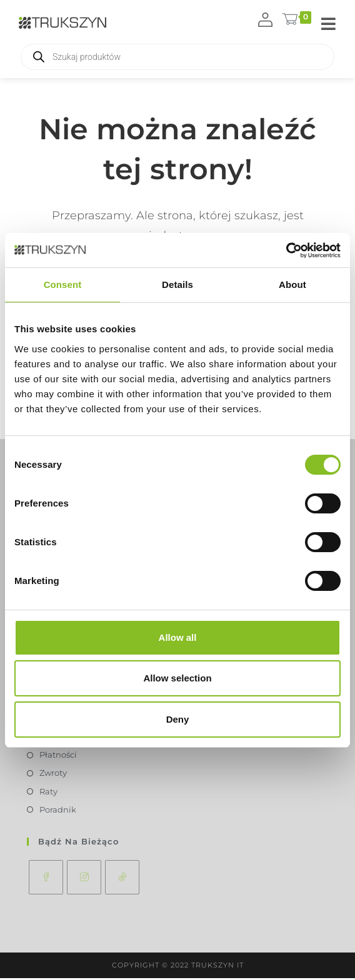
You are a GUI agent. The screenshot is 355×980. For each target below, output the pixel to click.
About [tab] (292, 285)
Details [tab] (177, 285)
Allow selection (177, 678)
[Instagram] (84, 879)
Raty (48, 793)
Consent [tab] (63, 285)
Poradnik (58, 811)
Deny (178, 719)
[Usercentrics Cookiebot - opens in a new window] (286, 250)
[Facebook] (46, 879)
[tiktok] (122, 879)
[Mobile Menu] (329, 25)
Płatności (58, 756)
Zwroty (53, 775)
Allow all (178, 637)
